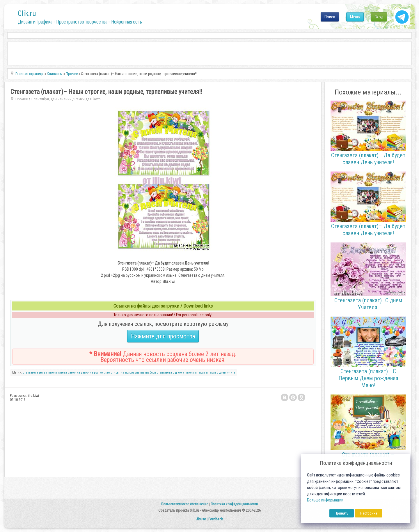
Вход (379, 17)
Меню (355, 17)
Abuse (201, 519)
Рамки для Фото (88, 99)
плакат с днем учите (221, 373)
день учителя (48, 373)
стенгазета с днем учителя (175, 373)
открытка (118, 373)
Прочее (22, 99)
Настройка (369, 513)
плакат (200, 373)
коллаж (105, 373)
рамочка (74, 373)
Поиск (330, 17)
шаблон (151, 373)
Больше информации (325, 500)
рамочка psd (90, 373)
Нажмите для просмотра (163, 336)
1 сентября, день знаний (51, 99)
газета (62, 373)
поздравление (135, 373)
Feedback (216, 519)
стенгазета (31, 373)
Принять (342, 513)
